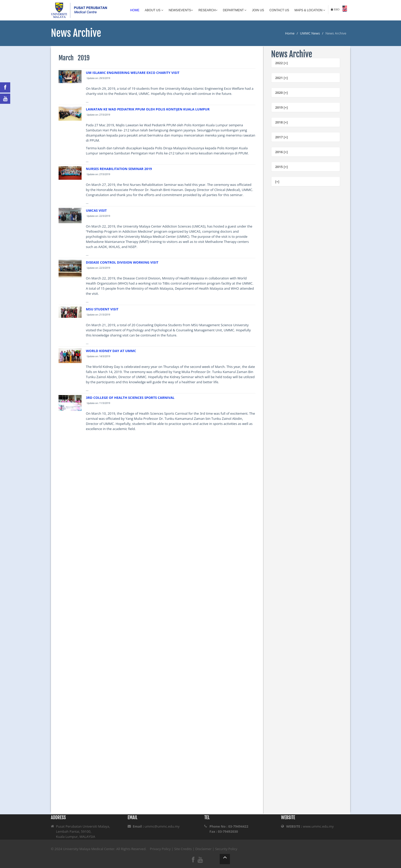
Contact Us (279, 10)
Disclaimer (204, 849)
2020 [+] (281, 93)
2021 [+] (281, 78)
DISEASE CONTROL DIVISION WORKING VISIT (122, 262)
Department (235, 10)
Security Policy (226, 849)
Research (208, 10)
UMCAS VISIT (96, 210)
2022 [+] (281, 63)
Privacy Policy (160, 849)
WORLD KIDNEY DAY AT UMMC (111, 351)
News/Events (181, 10)
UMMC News (310, 33)
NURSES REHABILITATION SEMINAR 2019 (119, 169)
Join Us (258, 10)
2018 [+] (281, 122)
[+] (277, 182)
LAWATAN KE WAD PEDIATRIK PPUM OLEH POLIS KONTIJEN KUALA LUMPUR (148, 109)
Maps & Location (310, 10)
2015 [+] (281, 167)
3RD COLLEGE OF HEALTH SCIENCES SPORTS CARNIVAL (130, 398)
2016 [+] (281, 152)
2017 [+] (281, 137)
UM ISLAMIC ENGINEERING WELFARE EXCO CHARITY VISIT (133, 73)
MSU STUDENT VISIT (102, 309)
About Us (154, 10)
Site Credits (183, 849)
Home (135, 10)
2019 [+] (281, 107)
